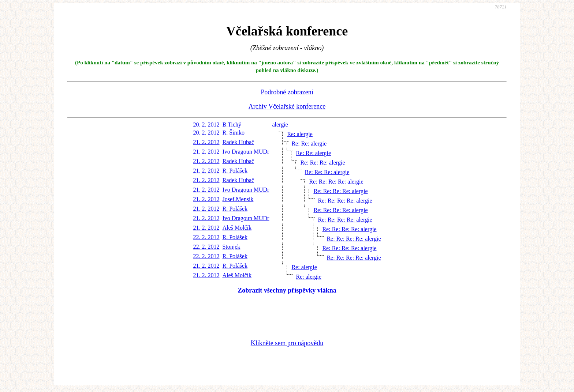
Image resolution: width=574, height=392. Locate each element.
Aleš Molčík (237, 228)
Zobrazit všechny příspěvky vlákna (287, 290)
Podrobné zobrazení (287, 92)
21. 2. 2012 (206, 142)
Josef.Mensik (238, 199)
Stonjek (231, 247)
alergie (280, 125)
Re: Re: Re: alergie (323, 163)
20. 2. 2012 (206, 125)
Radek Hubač (238, 142)
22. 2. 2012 (206, 237)
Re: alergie (300, 134)
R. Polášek (235, 171)
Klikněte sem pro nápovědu (287, 343)
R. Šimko (233, 133)
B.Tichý (232, 125)
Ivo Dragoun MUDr (246, 152)
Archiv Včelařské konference (287, 106)
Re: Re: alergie (309, 144)
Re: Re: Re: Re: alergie (336, 182)
